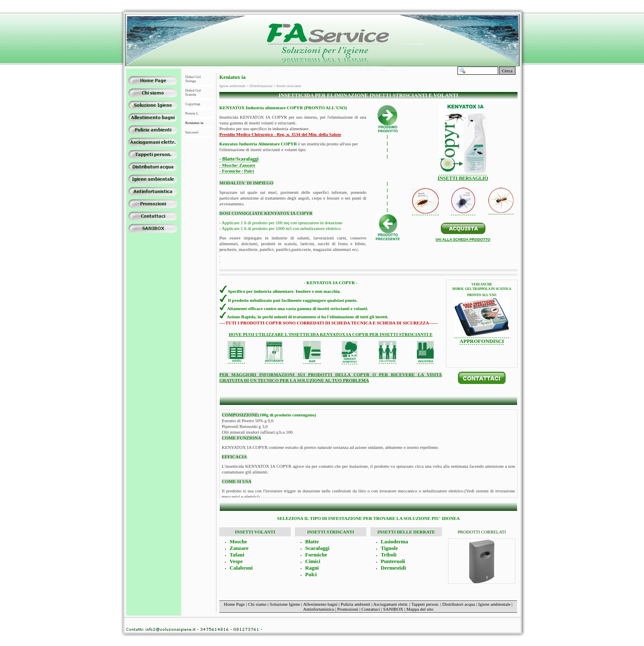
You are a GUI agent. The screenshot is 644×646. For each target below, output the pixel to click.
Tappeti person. (425, 604)
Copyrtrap (193, 104)
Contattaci (371, 609)
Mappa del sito (420, 609)
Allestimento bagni (320, 604)
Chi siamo (257, 604)
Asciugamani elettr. (391, 604)
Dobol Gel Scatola (193, 92)
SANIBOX (393, 609)
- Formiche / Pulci (237, 171)
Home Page (234, 604)
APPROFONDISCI (482, 341)
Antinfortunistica (319, 609)
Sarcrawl (192, 132)
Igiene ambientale (494, 604)
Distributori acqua (459, 604)
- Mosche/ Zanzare (237, 165)
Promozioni (348, 609)
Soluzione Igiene (285, 604)
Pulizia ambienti (356, 604)
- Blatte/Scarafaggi (239, 159)
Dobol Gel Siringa (193, 79)
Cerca (507, 71)
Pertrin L (192, 113)
